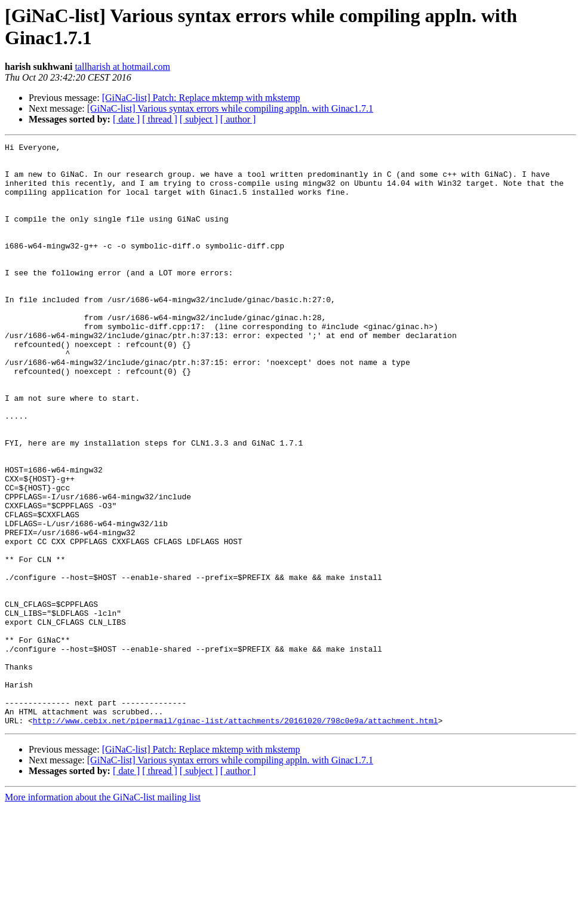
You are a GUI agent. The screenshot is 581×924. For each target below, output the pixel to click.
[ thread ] (160, 119)
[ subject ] (199, 119)
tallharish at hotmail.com (122, 67)
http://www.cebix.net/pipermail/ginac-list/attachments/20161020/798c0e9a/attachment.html (236, 837)
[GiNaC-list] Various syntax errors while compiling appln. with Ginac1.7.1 (230, 108)
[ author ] (238, 119)
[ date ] (126, 119)
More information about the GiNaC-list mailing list (103, 914)
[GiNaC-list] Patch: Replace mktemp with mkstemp (201, 98)
